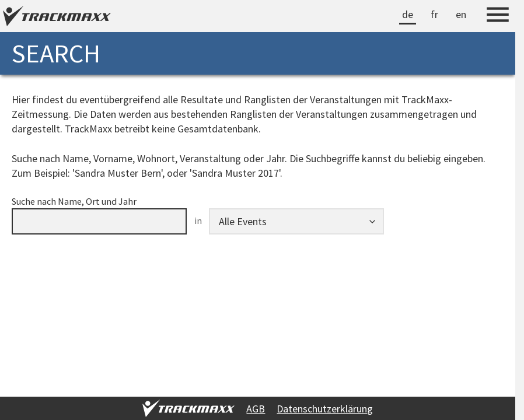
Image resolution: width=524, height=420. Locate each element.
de (408, 14)
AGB (256, 409)
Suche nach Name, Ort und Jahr (74, 201)
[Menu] (498, 16)
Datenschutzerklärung (325, 409)
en (461, 14)
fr (434, 14)
